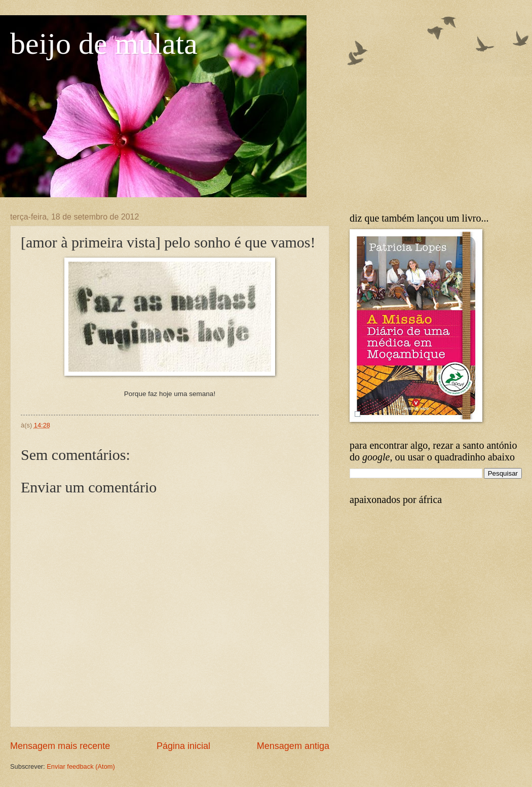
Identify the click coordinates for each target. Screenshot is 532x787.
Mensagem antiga (293, 746)
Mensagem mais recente (60, 746)
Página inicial (183, 746)
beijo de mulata (104, 44)
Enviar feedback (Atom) (81, 766)
